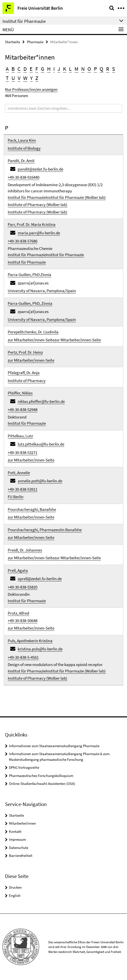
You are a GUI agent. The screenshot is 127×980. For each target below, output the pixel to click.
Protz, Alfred (18, 613)
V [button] (19, 78)
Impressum (17, 839)
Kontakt (15, 831)
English (15, 895)
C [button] (19, 69)
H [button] (49, 69)
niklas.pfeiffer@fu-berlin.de (41, 401)
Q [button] (101, 69)
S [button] (114, 69)
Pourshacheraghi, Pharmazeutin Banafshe (45, 530)
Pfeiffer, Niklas (20, 393)
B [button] (13, 69)
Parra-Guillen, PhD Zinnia (30, 275)
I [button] (54, 69)
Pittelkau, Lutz (20, 436)
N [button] (83, 69)
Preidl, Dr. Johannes (25, 550)
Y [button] (31, 78)
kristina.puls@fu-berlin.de (40, 649)
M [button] (76, 69)
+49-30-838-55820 (23, 587)
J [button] (59, 69)
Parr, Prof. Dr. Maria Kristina (32, 224)
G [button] (43, 69)
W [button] (25, 78)
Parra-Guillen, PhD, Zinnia (30, 303)
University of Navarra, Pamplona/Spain (42, 291)
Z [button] (37, 78)
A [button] (7, 69)
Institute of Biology (24, 148)
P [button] (95, 69)
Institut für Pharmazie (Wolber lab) (76, 197)
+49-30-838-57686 (23, 241)
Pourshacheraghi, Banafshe (32, 509)
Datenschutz (19, 848)
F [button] (37, 69)
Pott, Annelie (19, 473)
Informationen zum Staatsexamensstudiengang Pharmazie (54, 746)
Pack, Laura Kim (22, 140)
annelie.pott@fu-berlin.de (40, 481)
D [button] (25, 69)
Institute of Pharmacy (27, 381)
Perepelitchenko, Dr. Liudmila (33, 332)
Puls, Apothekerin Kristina (30, 641)
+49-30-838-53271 (23, 453)
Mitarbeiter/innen (22, 823)
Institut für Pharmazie (27, 197)
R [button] (108, 69)
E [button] (31, 69)
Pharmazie (35, 42)
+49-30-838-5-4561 (23, 657)
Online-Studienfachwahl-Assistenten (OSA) (42, 784)
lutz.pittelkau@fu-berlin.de (41, 444)
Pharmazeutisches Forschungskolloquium (41, 776)
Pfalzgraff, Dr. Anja (24, 373)
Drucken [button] (15, 887)
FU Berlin (16, 497)
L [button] (70, 69)
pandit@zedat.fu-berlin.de (40, 169)
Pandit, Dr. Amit (21, 161)
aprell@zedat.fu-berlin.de (40, 579)
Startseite (12, 42)
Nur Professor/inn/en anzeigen (31, 89)
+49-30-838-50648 (23, 621)
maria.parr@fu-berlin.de (39, 233)
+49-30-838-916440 (24, 177)
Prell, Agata (18, 570)
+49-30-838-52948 (23, 410)
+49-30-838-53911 (23, 489)
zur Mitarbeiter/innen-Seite (31, 340)
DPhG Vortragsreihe (24, 767)
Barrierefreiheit (21, 856)
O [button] (89, 69)
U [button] (13, 78)
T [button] (7, 78)
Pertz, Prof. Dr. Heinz (25, 352)
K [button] (65, 69)
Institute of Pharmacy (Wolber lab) (37, 205)
